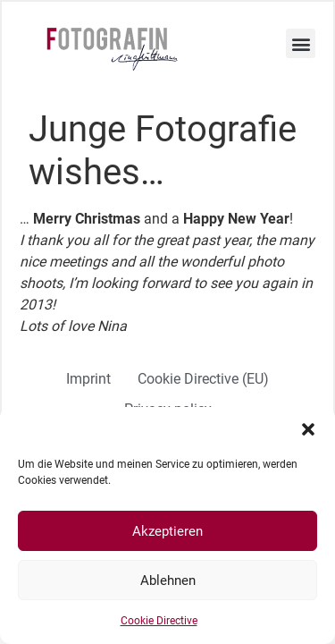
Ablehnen (168, 580)
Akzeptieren (167, 531)
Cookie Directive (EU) (203, 379)
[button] (308, 429)
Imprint (88, 379)
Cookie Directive (159, 621)
